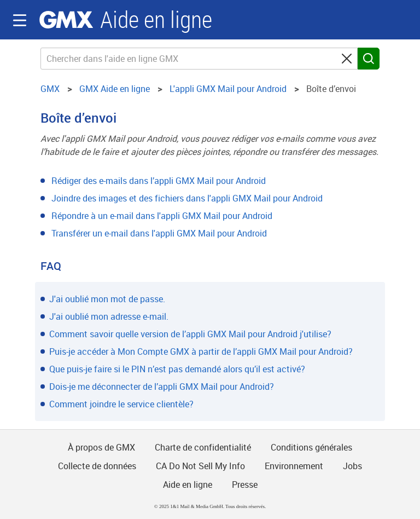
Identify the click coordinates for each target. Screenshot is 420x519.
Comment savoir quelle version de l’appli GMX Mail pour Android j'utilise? (190, 334)
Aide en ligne (156, 20)
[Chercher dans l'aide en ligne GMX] (199, 59)
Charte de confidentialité (203, 447)
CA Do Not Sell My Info (200, 466)
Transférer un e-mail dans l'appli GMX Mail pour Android (159, 233)
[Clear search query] (347, 59)
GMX (66, 20)
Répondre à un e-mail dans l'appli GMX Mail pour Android (162, 216)
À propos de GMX (101, 447)
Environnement (294, 466)
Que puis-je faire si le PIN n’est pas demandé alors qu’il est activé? (177, 369)
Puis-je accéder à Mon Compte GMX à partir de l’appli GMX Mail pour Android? (201, 351)
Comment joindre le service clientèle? (121, 404)
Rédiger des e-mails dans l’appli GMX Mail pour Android (159, 181)
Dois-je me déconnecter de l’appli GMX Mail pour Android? (162, 387)
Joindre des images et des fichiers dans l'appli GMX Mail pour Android (187, 198)
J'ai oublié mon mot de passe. (107, 299)
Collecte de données (97, 466)
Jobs (352, 466)
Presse (245, 485)
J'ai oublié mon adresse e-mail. (109, 316)
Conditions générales (311, 447)
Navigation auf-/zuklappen (20, 20)
